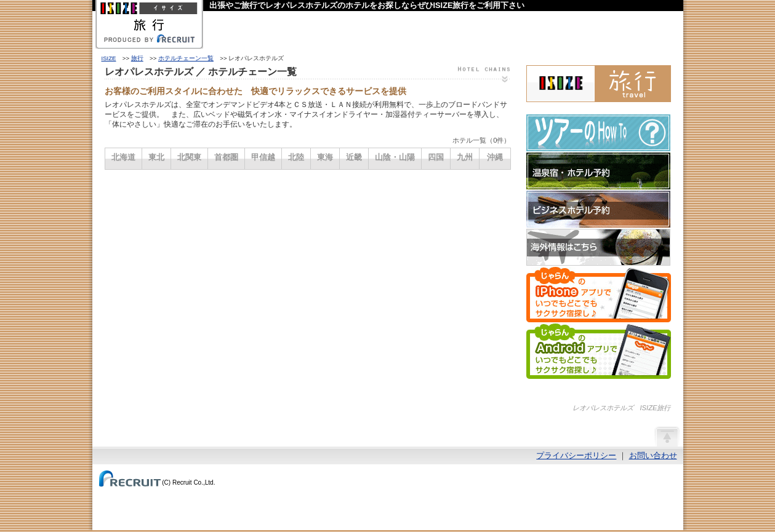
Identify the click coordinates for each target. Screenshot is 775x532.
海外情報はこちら (598, 247)
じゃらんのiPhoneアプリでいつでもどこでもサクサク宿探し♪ (599, 295)
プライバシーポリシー (576, 455)
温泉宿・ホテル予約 (598, 171)
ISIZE (109, 58)
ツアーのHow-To (598, 133)
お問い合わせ (653, 455)
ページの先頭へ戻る (667, 436)
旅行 (137, 58)
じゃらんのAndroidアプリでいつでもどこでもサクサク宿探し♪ (599, 351)
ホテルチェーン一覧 (186, 58)
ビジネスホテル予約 (598, 209)
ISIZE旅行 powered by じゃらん (599, 84)
